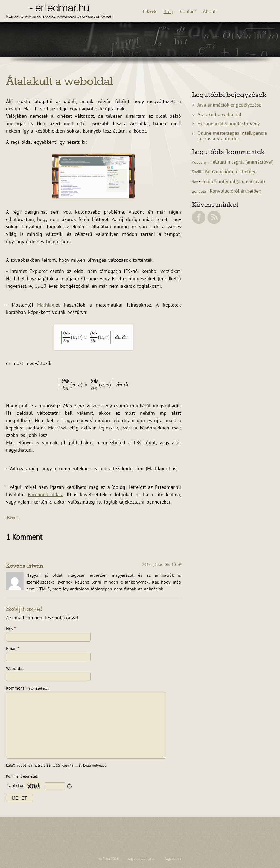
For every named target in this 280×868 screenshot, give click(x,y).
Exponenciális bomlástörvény (229, 124)
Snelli (197, 172)
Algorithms (173, 859)
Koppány (200, 163)
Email (13, 649)
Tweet (12, 518)
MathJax (46, 305)
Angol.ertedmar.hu (142, 859)
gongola (199, 192)
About (209, 12)
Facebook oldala (46, 495)
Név (11, 629)
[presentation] (94, 385)
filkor (106, 859)
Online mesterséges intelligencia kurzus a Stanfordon (232, 136)
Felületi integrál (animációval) (242, 162)
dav (195, 182)
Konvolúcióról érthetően (231, 172)
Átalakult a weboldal (219, 115)
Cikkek (150, 12)
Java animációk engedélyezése (229, 105)
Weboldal (15, 669)
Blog (168, 12)
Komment (28, 688)
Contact (188, 12)
